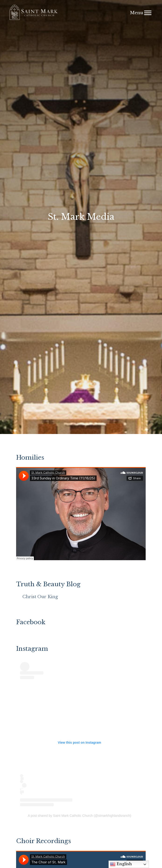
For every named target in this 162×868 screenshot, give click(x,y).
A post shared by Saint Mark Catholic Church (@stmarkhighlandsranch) (79, 816)
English (121, 864)
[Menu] (148, 13)
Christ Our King (40, 597)
